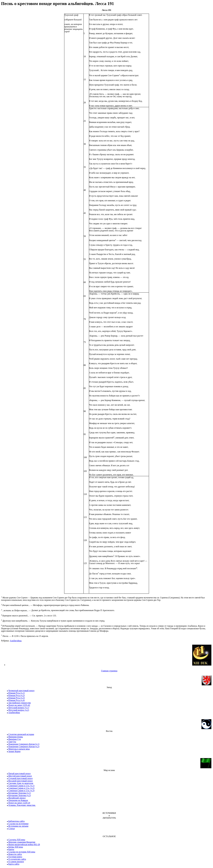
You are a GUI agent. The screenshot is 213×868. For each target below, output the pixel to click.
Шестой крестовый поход (20, 776)
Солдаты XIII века (17, 840)
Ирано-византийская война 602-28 (24, 844)
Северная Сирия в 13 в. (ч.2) (21, 788)
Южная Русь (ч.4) (17, 700)
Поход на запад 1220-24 (19, 803)
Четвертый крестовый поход (21, 691)
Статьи (11, 828)
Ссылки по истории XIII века (22, 852)
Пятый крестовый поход (19, 773)
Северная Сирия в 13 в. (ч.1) (21, 786)
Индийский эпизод (17, 798)
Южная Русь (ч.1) (17, 693)
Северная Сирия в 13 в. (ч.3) (21, 791)
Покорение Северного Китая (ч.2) (24, 747)
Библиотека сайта (16, 821)
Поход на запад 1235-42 (19, 705)
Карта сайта (14, 864)
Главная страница (109, 671)
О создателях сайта (17, 859)
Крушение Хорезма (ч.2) (20, 795)
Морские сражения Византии (22, 842)
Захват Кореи (14, 751)
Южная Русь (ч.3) (17, 698)
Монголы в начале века (19, 749)
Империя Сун (15, 739)
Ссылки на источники (18, 824)
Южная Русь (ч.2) (17, 695)
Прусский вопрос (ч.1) (19, 708)
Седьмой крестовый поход (20, 778)
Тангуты (12, 742)
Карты (11, 849)
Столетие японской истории (21, 734)
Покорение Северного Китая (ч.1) (24, 744)
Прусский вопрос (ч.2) (19, 710)
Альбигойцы (16, 641)
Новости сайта (15, 854)
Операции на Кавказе (18, 800)
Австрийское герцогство (20, 703)
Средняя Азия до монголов (21, 783)
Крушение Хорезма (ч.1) (20, 793)
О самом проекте (16, 862)
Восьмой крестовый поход (20, 781)
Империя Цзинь (16, 737)
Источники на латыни (18, 826)
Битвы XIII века (16, 847)
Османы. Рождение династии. (22, 805)
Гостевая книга (15, 857)
